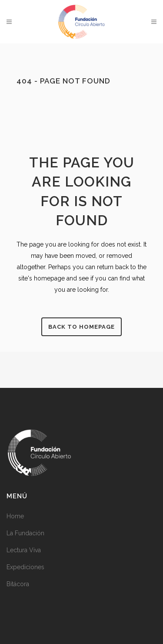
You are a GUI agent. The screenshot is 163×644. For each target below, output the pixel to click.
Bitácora (18, 584)
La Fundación (25, 533)
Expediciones (25, 567)
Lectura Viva (24, 550)
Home (15, 516)
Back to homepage (81, 327)
